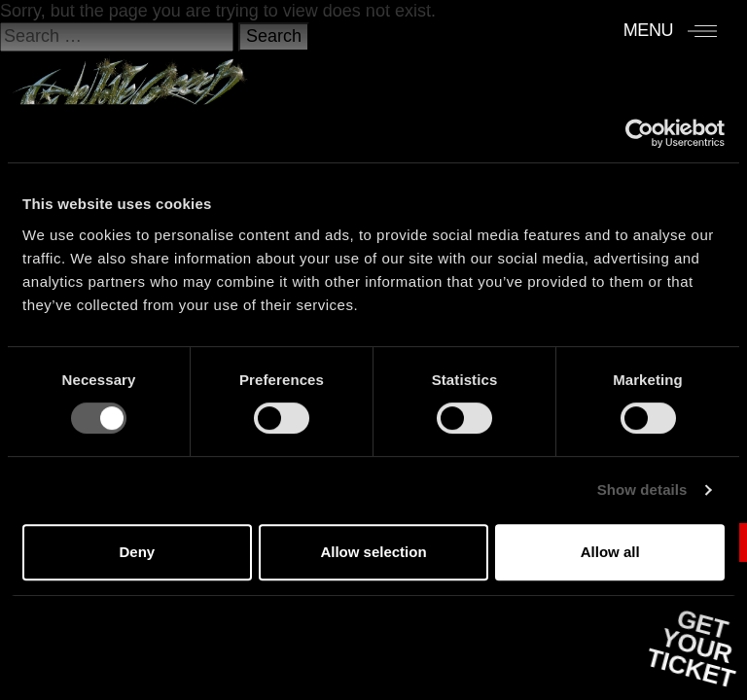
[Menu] (671, 30)
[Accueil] (130, 85)
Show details (642, 490)
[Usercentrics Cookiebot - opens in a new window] (640, 133)
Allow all (610, 552)
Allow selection (373, 552)
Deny (137, 552)
